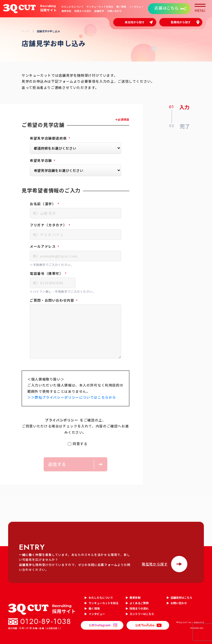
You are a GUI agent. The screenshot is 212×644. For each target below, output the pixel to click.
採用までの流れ (83, 11)
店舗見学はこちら (181, 598)
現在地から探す (135, 22)
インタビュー (136, 7)
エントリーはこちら (142, 614)
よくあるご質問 (139, 603)
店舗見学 (99, 11)
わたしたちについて (73, 7)
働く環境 (121, 7)
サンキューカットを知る (100, 7)
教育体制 (66, 11)
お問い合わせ (114, 11)
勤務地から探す (181, 22)
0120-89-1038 (46, 622)
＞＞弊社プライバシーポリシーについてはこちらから (72, 397)
